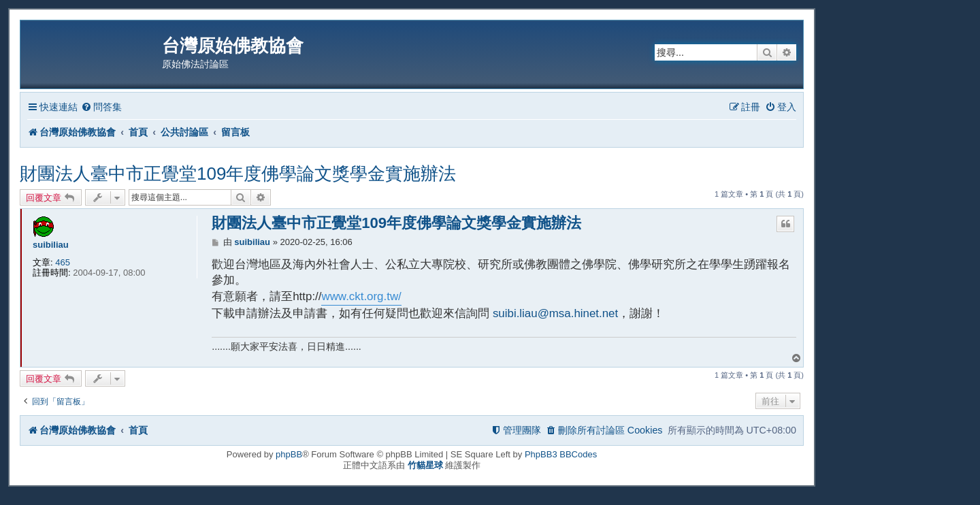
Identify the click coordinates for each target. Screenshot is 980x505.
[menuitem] (101, 107)
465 (63, 262)
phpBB (289, 454)
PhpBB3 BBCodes (561, 454)
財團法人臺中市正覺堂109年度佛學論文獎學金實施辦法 (238, 174)
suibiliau (51, 245)
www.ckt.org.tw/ (361, 296)
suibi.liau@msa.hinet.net (555, 313)
